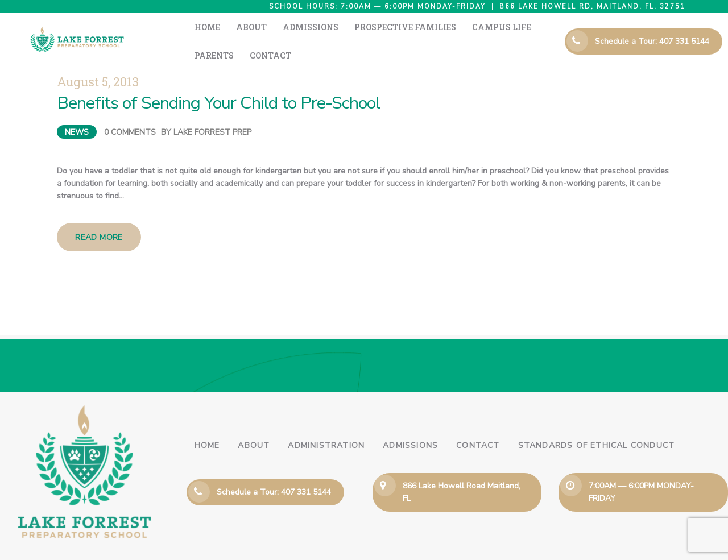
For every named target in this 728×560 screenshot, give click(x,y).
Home (207, 423)
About (254, 423)
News (77, 109)
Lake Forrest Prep (212, 109)
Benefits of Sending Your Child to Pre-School (218, 80)
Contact (478, 423)
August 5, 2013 (98, 59)
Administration (326, 423)
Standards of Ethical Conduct (597, 423)
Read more (99, 215)
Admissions (410, 423)
